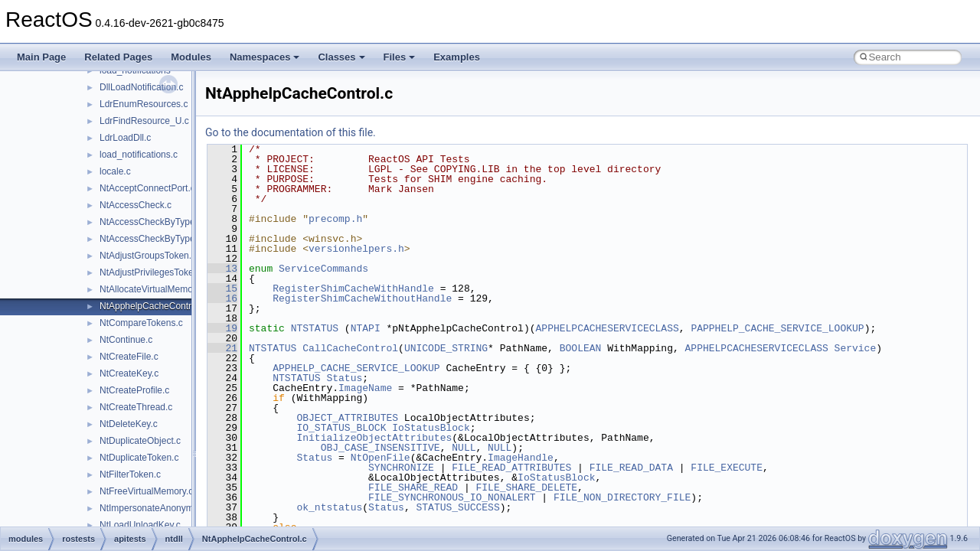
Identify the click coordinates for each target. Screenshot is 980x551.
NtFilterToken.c (130, 474)
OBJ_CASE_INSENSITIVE (381, 448)
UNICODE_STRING (446, 348)
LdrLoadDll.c (125, 138)
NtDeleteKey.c (129, 424)
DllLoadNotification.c (141, 87)
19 (222, 328)
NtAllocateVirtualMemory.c (153, 289)
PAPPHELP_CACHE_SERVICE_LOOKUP (777, 328)
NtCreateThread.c (136, 407)
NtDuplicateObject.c (140, 441)
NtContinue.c (126, 340)
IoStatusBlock (431, 428)
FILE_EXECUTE (727, 468)
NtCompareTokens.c (141, 323)
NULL (464, 448)
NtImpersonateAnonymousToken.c (170, 508)
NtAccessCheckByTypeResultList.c (171, 239)
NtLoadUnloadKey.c (140, 525)
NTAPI (366, 328)
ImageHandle (521, 458)
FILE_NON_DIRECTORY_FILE (622, 497)
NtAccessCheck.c (136, 205)
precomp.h (335, 219)
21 (222, 348)
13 (222, 269)
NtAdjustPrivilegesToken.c (153, 272)
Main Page (41, 57)
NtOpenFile (381, 458)
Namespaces (265, 57)
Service (856, 348)
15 (222, 289)
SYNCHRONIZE (401, 468)
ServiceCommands (323, 269)
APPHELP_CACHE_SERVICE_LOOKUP (356, 368)
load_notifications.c (139, 155)
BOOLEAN (581, 348)
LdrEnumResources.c (144, 104)
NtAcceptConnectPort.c (147, 188)
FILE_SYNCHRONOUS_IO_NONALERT (452, 497)
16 (222, 298)
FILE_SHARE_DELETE (526, 487)
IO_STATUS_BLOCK (341, 428)
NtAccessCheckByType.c (151, 222)
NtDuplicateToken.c (139, 458)
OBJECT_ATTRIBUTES (347, 418)
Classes (341, 57)
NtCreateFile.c (129, 357)
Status (344, 378)
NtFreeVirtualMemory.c (146, 491)
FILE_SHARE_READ (413, 487)
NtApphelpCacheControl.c (153, 306)
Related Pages (118, 57)
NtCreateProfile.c (134, 390)
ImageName (365, 388)
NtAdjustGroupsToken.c (148, 256)
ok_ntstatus (329, 507)
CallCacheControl (350, 348)
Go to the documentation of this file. (291, 132)
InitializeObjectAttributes (374, 438)
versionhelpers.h (356, 249)
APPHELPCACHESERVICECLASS (607, 328)
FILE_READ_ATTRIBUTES (511, 468)
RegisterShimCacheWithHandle (353, 289)
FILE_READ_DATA (631, 468)
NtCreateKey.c (129, 373)
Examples (457, 57)
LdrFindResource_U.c (144, 121)
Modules (191, 57)
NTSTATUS (315, 328)
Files (400, 57)
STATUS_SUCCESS (457, 507)
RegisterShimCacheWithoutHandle (362, 298)
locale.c (115, 171)
